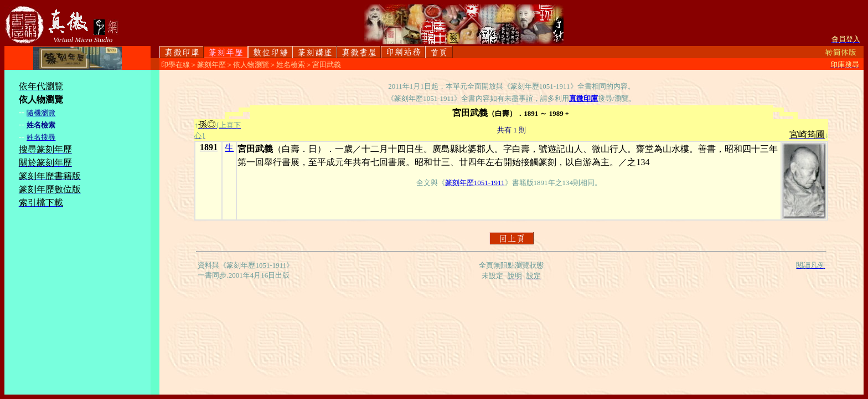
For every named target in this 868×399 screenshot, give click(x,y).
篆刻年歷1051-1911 (475, 183)
